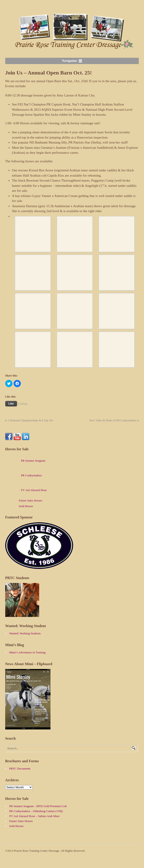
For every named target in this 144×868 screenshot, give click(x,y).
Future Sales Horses (31, 500)
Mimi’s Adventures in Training (28, 652)
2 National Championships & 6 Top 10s (30, 420)
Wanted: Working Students (25, 633)
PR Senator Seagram (25, 461)
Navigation (69, 61)
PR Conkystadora (23, 475)
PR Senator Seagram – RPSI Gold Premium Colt (38, 806)
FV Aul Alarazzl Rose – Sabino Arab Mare (35, 816)
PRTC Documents (20, 768)
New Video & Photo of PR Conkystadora (113, 420)
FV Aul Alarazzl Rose (26, 490)
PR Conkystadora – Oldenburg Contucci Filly (36, 811)
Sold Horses (26, 506)
